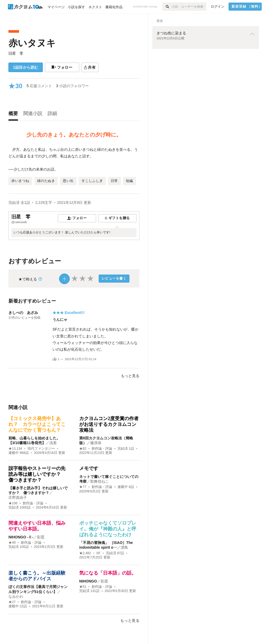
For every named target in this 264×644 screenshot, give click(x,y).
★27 (12, 602)
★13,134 (15, 449)
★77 (83, 487)
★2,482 (85, 553)
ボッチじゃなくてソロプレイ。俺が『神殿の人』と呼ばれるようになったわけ (108, 529)
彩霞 (41, 537)
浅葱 (53, 443)
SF (98, 553)
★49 (12, 543)
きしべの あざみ (23, 313)
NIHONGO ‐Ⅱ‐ (21, 537)
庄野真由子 (18, 497)
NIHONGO (88, 581)
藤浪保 (96, 443)
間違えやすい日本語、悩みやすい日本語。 (37, 526)
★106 (13, 503)
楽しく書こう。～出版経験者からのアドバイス (37, 576)
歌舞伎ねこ (100, 481)
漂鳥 (124, 547)
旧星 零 (16, 53)
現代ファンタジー (41, 449)
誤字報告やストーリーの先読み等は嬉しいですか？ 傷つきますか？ (37, 474)
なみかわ (16, 596)
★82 (83, 449)
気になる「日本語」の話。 (108, 573)
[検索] (167, 7)
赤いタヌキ (32, 43)
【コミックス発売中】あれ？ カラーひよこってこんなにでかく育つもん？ (37, 424)
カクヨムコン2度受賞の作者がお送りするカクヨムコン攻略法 (109, 424)
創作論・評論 (102, 449)
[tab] (15, 115)
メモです (89, 468)
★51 (83, 587)
